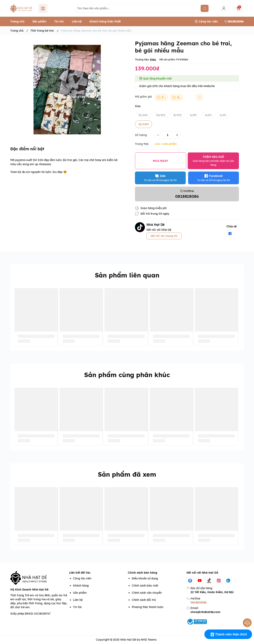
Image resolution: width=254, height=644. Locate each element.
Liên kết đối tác (80, 573)
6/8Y (193, 115)
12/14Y (143, 115)
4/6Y (208, 115)
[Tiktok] (209, 581)
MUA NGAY (161, 161)
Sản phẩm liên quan (127, 275)
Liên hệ (78, 600)
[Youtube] (200, 581)
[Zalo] (228, 581)
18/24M (143, 124)
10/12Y (161, 115)
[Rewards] (228, 634)
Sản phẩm (80, 593)
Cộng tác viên (82, 578)
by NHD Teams (147, 640)
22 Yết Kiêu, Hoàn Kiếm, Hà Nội (212, 592)
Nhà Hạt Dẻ (128, 640)
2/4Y (223, 115)
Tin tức (77, 607)
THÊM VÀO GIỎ (213, 161)
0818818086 (199, 602)
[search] (205, 8)
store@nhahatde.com (205, 612)
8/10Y (178, 115)
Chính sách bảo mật (145, 586)
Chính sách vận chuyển (147, 593)
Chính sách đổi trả (144, 600)
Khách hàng (81, 586)
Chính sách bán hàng (142, 573)
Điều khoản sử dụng (145, 578)
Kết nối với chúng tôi (164, 236)
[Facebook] (190, 581)
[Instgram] (219, 581)
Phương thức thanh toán (148, 607)
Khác (153, 60)
